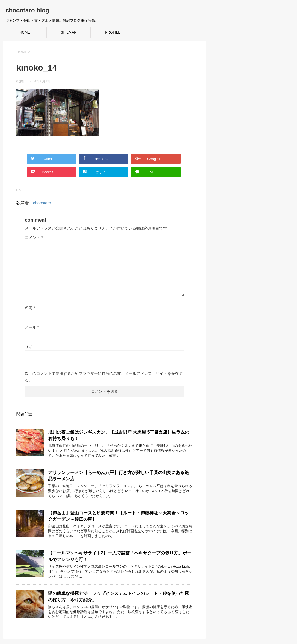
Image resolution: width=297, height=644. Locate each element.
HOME (25, 32)
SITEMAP (69, 32)
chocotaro (42, 203)
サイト (31, 347)
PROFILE (113, 32)
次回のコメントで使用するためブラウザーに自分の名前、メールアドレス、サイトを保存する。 (104, 377)
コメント (34, 238)
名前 (30, 308)
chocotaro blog (27, 10)
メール (32, 327)
